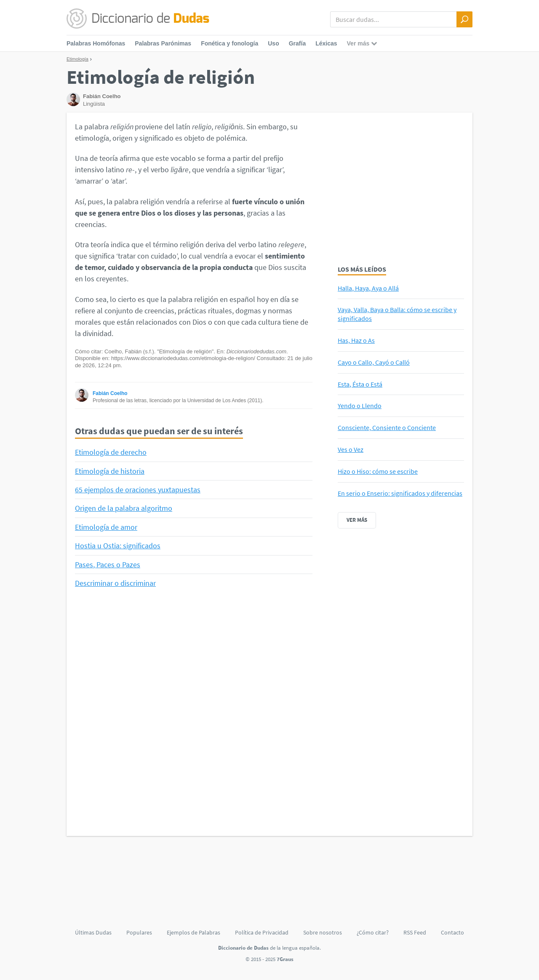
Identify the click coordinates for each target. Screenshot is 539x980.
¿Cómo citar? (373, 932)
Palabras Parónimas (163, 43)
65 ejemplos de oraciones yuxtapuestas (138, 490)
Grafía (297, 43)
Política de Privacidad (262, 932)
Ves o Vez (351, 449)
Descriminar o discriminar (115, 583)
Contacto (452, 932)
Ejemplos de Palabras (193, 932)
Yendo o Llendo (360, 406)
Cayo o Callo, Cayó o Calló (374, 362)
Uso (273, 43)
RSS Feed (415, 932)
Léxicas (326, 43)
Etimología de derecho (111, 452)
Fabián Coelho (110, 393)
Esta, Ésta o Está (360, 384)
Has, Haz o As (356, 340)
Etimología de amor (106, 527)
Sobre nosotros (323, 932)
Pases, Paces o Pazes (108, 565)
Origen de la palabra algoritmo (124, 508)
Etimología (77, 59)
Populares (139, 932)
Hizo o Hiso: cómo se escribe (378, 471)
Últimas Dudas (93, 932)
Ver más (357, 520)
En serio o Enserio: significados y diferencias (400, 493)
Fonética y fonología (229, 43)
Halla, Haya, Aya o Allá (368, 288)
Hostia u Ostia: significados (118, 546)
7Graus (285, 959)
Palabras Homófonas (96, 43)
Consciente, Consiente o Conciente (387, 427)
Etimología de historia (110, 471)
